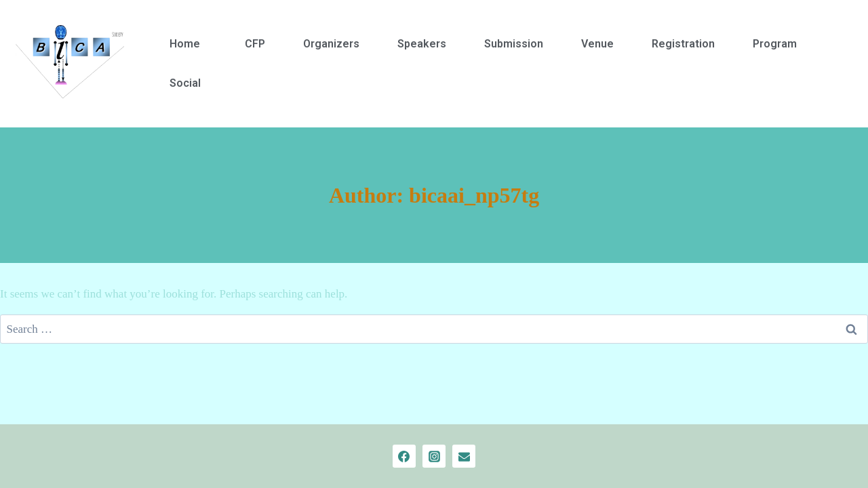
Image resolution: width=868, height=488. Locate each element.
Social (185, 83)
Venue (597, 44)
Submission (514, 44)
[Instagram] (434, 456)
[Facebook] (404, 456)
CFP (255, 44)
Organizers (331, 44)
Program (775, 44)
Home (185, 44)
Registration (683, 44)
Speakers (422, 44)
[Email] (464, 456)
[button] (188, 44)
